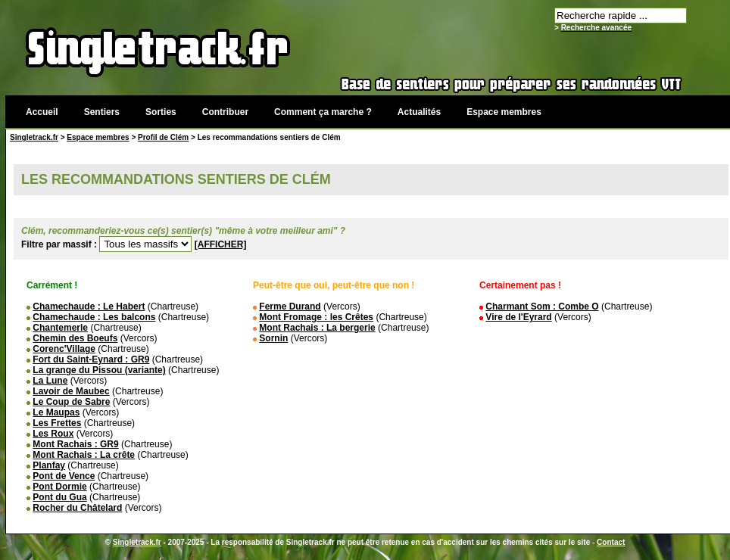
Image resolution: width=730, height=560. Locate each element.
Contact (611, 542)
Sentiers (102, 112)
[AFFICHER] (221, 244)
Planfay (49, 465)
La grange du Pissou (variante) (99, 370)
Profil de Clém (163, 137)
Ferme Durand (290, 306)
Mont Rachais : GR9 (75, 444)
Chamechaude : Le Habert (89, 306)
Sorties (161, 112)
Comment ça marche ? (323, 112)
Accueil (42, 112)
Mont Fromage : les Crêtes (316, 317)
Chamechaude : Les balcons (94, 317)
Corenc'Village (64, 349)
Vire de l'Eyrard (518, 317)
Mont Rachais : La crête (84, 455)
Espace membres (504, 112)
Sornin (273, 338)
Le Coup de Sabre (71, 402)
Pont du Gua (59, 497)
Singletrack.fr (34, 137)
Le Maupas (56, 412)
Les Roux (53, 434)
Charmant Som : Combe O (542, 306)
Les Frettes (57, 423)
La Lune (50, 381)
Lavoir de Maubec (71, 391)
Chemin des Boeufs (75, 338)
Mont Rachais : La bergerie (317, 328)
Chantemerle (60, 328)
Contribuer (225, 112)
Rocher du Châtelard (77, 508)
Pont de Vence (64, 476)
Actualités (419, 112)
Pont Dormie (59, 487)
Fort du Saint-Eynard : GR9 (91, 359)
